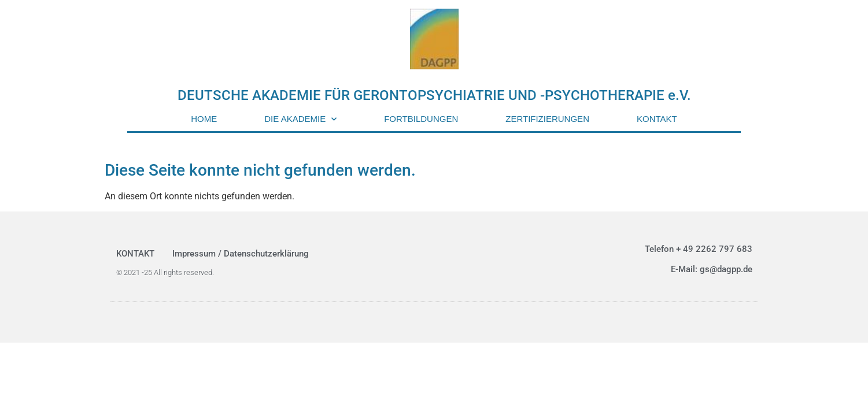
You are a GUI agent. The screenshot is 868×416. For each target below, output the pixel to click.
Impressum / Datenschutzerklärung (241, 254)
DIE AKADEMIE (300, 119)
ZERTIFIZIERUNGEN (547, 119)
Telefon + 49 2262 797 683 (699, 249)
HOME (204, 119)
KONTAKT (657, 119)
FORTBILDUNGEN (421, 119)
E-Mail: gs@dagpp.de (712, 269)
